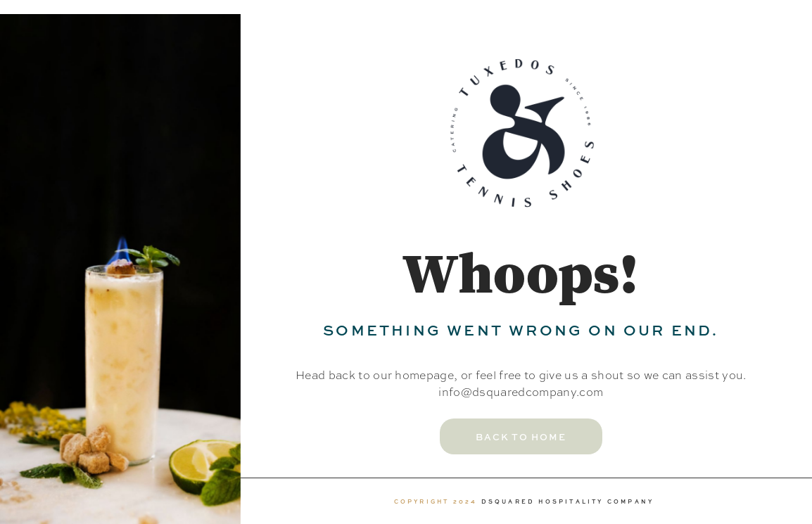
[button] (521, 436)
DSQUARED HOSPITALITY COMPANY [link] (568, 501)
